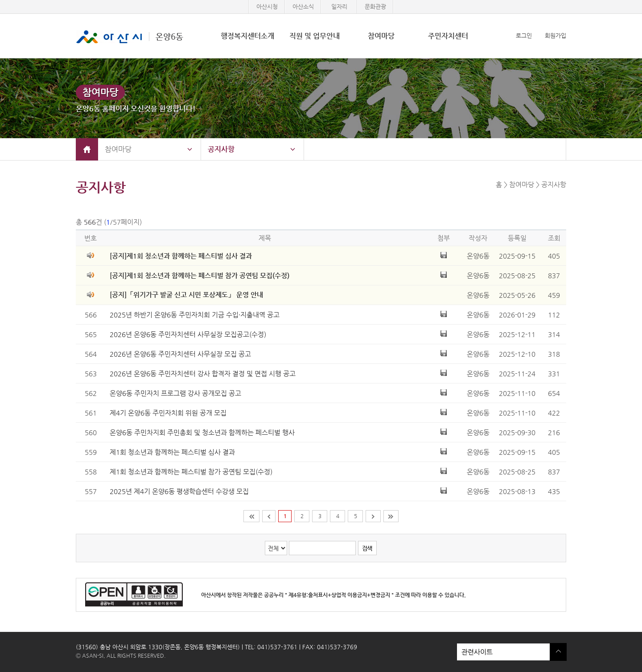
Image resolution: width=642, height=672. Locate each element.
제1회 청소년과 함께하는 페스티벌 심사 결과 (172, 452)
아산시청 (267, 6)
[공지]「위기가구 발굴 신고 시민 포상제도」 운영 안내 (186, 295)
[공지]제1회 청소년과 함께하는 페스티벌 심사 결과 (181, 256)
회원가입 (556, 35)
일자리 (339, 6)
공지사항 (221, 149)
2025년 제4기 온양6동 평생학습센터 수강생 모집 (179, 491)
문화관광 (375, 6)
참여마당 (381, 36)
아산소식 (303, 6)
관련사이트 (503, 652)
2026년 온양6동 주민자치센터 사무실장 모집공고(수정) (188, 334)
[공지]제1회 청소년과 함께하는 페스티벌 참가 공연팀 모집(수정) (200, 275)
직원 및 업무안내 (315, 36)
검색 (367, 548)
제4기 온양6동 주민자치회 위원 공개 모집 (168, 413)
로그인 (524, 35)
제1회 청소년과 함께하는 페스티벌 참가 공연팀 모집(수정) (191, 472)
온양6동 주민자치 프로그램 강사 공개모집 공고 (175, 393)
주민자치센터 (448, 36)
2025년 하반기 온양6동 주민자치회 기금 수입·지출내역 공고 (195, 315)
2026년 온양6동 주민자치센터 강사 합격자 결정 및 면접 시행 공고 (203, 373)
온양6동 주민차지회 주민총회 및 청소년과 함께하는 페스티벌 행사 (202, 432)
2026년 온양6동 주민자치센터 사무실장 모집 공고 (180, 354)
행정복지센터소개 (247, 36)
